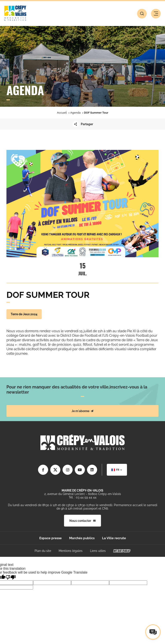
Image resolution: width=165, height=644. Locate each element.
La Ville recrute (114, 538)
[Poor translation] (11, 577)
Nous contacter (82, 521)
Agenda (75, 113)
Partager (83, 124)
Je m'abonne (82, 411)
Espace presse (50, 538)
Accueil (62, 113)
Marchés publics (82, 538)
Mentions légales (71, 551)
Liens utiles (98, 551)
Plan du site (43, 551)
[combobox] (117, 470)
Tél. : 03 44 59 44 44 (83, 497)
